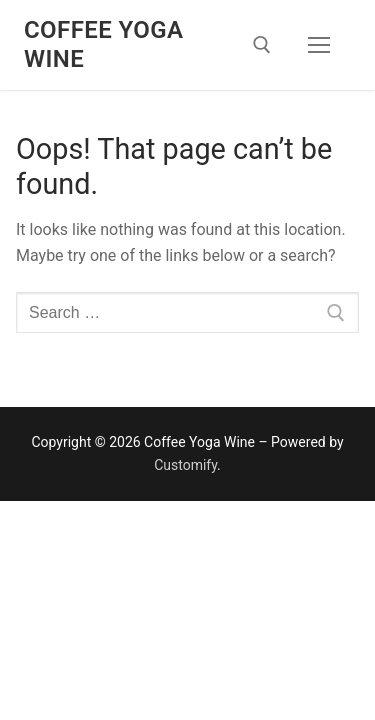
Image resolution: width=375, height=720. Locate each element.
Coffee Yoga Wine (103, 44)
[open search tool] (262, 45)
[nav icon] (319, 45)
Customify (185, 465)
